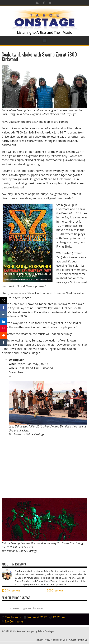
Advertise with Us (78, 640)
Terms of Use (60, 640)
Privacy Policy (43, 640)
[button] (44, 40)
